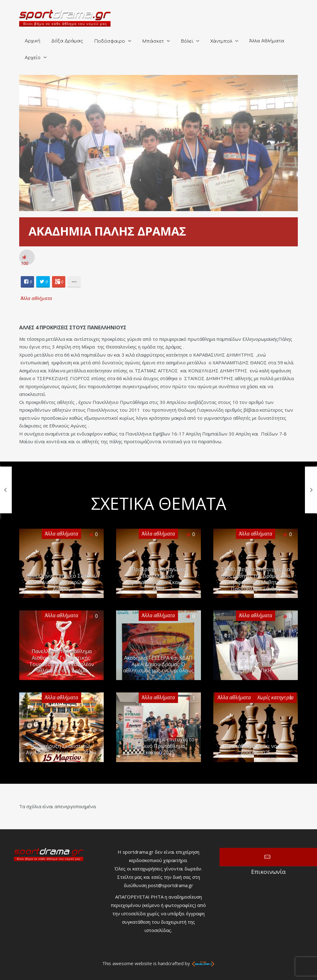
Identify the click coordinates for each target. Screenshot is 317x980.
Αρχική (33, 41)
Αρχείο (33, 58)
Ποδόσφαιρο (110, 41)
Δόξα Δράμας (67, 41)
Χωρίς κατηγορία (275, 697)
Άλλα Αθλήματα (267, 41)
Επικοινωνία (268, 857)
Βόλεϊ (187, 41)
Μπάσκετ (153, 41)
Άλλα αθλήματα (36, 298)
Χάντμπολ (221, 41)
